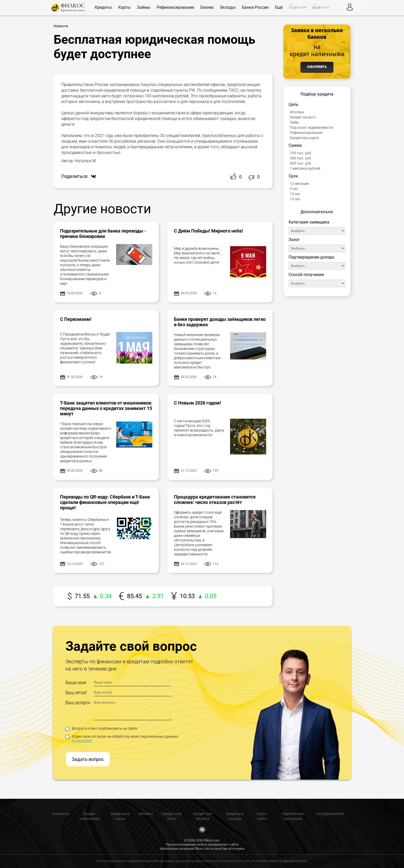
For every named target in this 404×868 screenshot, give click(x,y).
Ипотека (297, 112)
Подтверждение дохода (311, 257)
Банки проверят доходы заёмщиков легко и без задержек (220, 322)
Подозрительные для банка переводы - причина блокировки (103, 234)
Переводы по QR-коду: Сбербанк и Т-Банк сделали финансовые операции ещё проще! (105, 502)
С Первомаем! (76, 319)
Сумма (295, 145)
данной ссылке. (296, 861)
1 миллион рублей (305, 168)
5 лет (294, 189)
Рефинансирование (306, 133)
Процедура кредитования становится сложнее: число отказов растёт (215, 500)
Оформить (317, 67)
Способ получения (306, 275)
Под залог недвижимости (311, 127)
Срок (293, 176)
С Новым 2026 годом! (197, 403)
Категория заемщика (309, 222)
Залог (294, 240)
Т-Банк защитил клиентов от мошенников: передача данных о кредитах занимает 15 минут (106, 408)
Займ (294, 122)
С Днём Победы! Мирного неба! (208, 231)
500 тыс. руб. (301, 163)
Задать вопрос (88, 759)
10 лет (295, 194)
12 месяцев (299, 184)
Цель (293, 104)
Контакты (61, 814)
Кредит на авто (303, 117)
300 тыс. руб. (301, 158)
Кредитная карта (304, 138)
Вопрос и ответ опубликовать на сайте (101, 728)
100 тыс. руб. (301, 153)
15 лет (295, 199)
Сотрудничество (330, 814)
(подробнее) (82, 741)
